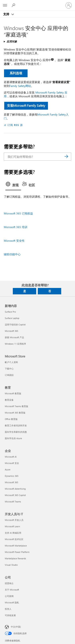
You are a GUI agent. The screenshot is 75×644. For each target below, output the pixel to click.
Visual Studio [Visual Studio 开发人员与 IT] (11, 565)
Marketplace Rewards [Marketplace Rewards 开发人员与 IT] (15, 558)
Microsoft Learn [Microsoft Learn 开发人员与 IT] (12, 526)
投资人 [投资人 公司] (8, 609)
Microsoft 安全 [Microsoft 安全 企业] (12, 463)
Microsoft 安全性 (14, 241)
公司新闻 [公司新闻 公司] (9, 596)
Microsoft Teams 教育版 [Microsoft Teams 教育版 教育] (16, 406)
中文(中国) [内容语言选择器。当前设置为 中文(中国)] (16, 627)
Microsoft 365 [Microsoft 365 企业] (11, 482)
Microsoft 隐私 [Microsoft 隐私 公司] (12, 602)
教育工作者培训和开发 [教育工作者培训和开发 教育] (16, 425)
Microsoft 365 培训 (16, 227)
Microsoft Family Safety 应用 (36, 94)
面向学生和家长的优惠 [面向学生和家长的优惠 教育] (16, 432)
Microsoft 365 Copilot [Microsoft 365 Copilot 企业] (15, 495)
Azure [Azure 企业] (8, 469)
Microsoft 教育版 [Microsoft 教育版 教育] (13, 393)
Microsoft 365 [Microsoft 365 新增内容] (11, 331)
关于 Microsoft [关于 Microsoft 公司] (12, 590)
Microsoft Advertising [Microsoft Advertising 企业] (15, 489)
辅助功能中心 (12, 254)
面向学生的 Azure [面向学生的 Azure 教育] (13, 438)
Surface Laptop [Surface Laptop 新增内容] (12, 318)
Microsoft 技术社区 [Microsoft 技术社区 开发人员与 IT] (14, 539)
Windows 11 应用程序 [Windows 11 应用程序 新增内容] (15, 344)
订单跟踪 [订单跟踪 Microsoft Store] (9, 375)
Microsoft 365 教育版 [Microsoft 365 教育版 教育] (15, 413)
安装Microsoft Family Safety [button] (26, 105)
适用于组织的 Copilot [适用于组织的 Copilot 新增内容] (15, 325)
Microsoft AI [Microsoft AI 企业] (11, 457)
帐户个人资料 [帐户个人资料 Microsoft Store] (11, 362)
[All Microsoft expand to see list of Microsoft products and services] (5, 5)
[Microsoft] (37, 3)
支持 (7, 14)
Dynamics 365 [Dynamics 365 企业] (12, 476)
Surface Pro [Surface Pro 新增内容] (10, 312)
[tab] (13, 185)
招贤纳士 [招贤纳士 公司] (9, 583)
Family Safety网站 (20, 86)
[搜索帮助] (14, 5)
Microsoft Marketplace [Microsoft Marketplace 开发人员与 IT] (16, 546)
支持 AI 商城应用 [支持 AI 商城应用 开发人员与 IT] (13, 533)
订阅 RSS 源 (15, 125)
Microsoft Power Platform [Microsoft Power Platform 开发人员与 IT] (17, 552)
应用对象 (12, 41)
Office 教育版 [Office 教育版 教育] (11, 419)
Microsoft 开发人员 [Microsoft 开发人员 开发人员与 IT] (14, 520)
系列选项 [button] (16, 73)
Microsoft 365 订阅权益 (18, 213)
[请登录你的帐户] (69, 5)
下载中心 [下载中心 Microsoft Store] (9, 369)
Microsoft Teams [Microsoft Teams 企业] (13, 502)
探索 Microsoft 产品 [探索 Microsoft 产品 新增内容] (14, 337)
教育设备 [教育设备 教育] (9, 400)
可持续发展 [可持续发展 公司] (10, 615)
